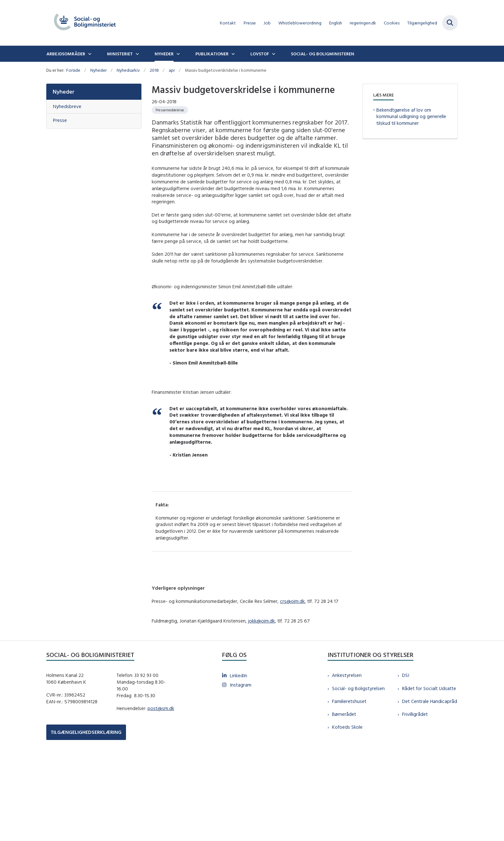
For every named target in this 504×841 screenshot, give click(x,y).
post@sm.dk (161, 793)
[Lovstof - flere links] (273, 54)
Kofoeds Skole (347, 812)
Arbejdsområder (66, 54)
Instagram (241, 769)
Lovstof (260, 54)
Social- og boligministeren (323, 54)
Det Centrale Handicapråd (430, 786)
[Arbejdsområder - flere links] (89, 54)
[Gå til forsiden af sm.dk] (85, 23)
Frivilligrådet (415, 799)
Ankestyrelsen (347, 760)
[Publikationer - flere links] (232, 54)
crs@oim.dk (292, 685)
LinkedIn (239, 760)
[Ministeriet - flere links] (137, 54)
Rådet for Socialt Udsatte (429, 773)
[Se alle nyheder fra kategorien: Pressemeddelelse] (170, 110)
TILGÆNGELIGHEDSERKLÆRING (86, 817)
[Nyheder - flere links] (177, 54)
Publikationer (212, 54)
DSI (406, 760)
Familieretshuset (349, 786)
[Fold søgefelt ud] (450, 23)
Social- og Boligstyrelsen (358, 773)
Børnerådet (344, 799)
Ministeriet (120, 54)
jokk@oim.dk (261, 705)
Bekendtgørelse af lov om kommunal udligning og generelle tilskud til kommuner (411, 117)
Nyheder (164, 54)
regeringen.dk (363, 23)
